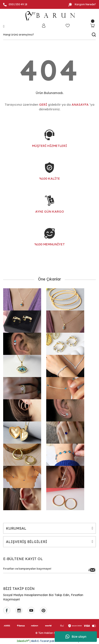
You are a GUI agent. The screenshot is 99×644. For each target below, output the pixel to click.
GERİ (43, 105)
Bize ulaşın (76, 637)
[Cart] (93, 25)
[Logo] (50, 16)
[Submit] (92, 570)
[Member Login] (44, 25)
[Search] (49, 35)
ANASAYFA (80, 105)
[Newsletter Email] (49, 570)
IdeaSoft (23, 641)
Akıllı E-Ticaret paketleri (46, 641)
